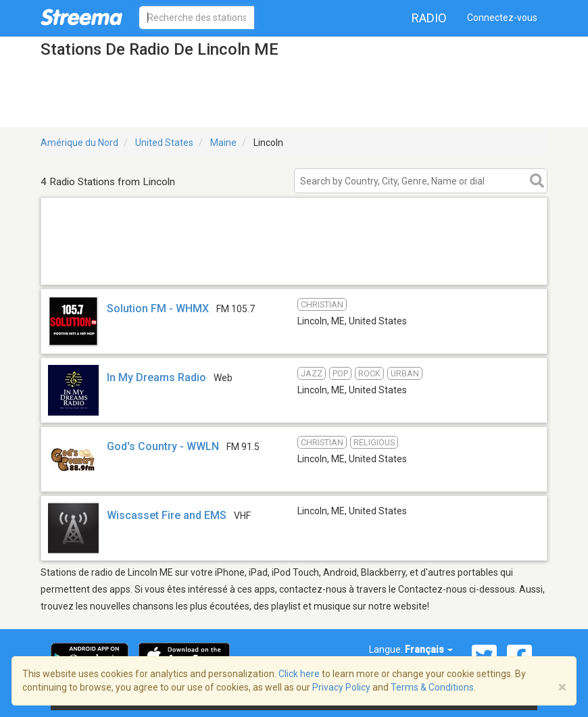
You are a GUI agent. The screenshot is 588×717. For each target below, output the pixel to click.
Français (429, 649)
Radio (429, 18)
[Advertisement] (294, 267)
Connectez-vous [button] (502, 18)
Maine (223, 143)
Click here (299, 674)
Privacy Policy (341, 687)
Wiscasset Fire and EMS (167, 515)
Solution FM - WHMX (158, 308)
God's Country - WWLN (163, 446)
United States (164, 143)
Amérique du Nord (79, 143)
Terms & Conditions (432, 687)
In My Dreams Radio (156, 377)
